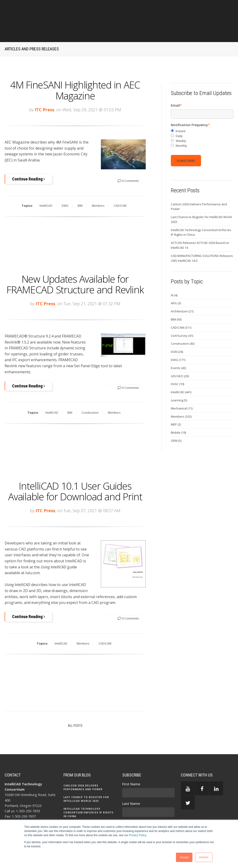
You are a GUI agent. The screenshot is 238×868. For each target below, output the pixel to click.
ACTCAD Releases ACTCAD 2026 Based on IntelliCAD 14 (200, 225)
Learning (179, 380)
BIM (80, 186)
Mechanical (182, 388)
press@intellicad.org (30, 801)
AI (174, 275)
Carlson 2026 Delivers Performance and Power (199, 186)
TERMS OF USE (193, 815)
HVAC (177, 364)
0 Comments (128, 161)
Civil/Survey (182, 315)
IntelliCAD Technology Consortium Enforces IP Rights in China (201, 212)
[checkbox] (202, 118)
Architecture (182, 291)
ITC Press (44, 89)
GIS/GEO (180, 356)
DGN (177, 332)
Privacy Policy (138, 835)
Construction (90, 392)
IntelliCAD (46, 186)
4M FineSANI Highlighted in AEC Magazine (75, 70)
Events (178, 348)
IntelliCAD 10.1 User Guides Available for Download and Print (75, 470)
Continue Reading (28, 159)
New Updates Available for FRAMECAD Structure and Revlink (75, 264)
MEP (176, 404)
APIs (176, 283)
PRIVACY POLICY (194, 800)
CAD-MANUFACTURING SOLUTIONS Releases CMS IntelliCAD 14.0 (202, 238)
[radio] (202, 111)
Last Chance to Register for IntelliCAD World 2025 (201, 199)
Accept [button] (184, 857)
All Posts (75, 705)
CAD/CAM (120, 186)
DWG (65, 186)
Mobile (178, 413)
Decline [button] (204, 857)
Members (98, 186)
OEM (176, 421)
